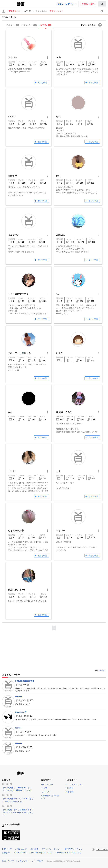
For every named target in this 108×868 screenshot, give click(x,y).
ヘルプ (44, 788)
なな (10, 412)
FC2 (9, 4)
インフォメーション (75, 784)
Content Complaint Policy (41, 853)
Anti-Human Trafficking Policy (68, 853)
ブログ (40, 861)
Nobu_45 (13, 176)
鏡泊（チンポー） (17, 590)
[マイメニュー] (102, 11)
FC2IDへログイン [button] (66, 4)
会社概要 (34, 849)
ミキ (58, 57)
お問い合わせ (21, 849)
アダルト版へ (88, 4)
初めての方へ (47, 784)
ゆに (58, 117)
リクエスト (46, 792)
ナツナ (11, 471)
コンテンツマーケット (25, 861)
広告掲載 (6, 853)
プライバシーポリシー (51, 849)
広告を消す (102, 670)
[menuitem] (102, 4)
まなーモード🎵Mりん (19, 353)
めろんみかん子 (16, 531)
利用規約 (70, 788)
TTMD (5, 17)
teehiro (18, 728)
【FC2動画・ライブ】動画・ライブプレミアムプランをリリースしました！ (18, 812)
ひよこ (60, 353)
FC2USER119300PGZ (25, 681)
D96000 (19, 743)
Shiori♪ (12, 117)
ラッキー (61, 531)
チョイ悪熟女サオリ (18, 294)
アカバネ (13, 57)
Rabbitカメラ (21, 712)
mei (58, 176)
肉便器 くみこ (64, 412)
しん (58, 471)
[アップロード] (4, 11)
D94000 (19, 697)
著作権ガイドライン (74, 849)
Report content (20, 853)
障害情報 (70, 792)
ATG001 (60, 235)
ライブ (11, 861)
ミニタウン (14, 235)
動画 (4, 861)
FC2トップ (7, 849)
